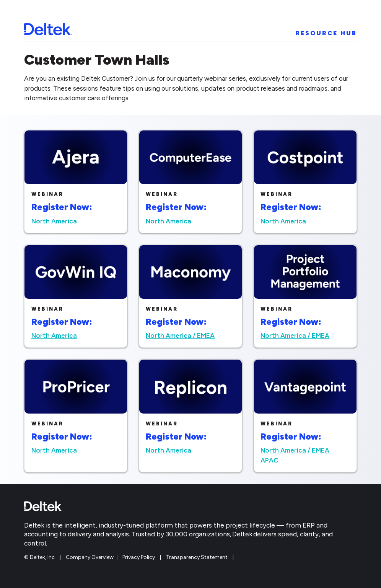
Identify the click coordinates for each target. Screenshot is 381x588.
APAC (269, 460)
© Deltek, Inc (40, 557)
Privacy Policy (139, 557)
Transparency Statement (197, 557)
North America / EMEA (180, 336)
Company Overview (90, 557)
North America (54, 221)
